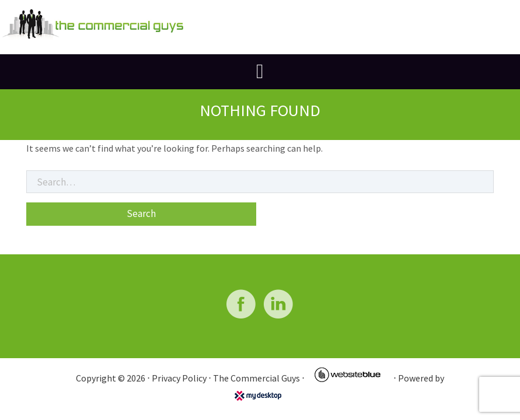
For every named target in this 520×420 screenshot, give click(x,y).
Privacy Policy (179, 378)
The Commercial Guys (256, 378)
